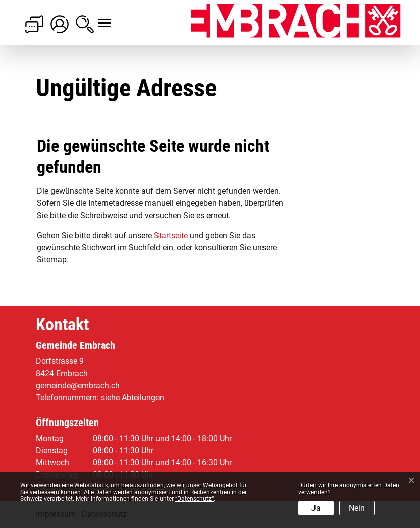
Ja (316, 508)
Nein (357, 508)
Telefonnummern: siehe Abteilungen (100, 398)
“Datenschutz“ (194, 499)
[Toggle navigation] (95, 18)
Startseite (171, 235)
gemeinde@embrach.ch (78, 385)
